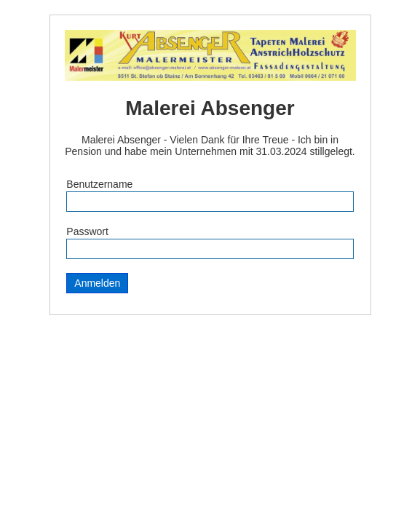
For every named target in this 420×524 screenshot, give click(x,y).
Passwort (87, 231)
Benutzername (99, 184)
